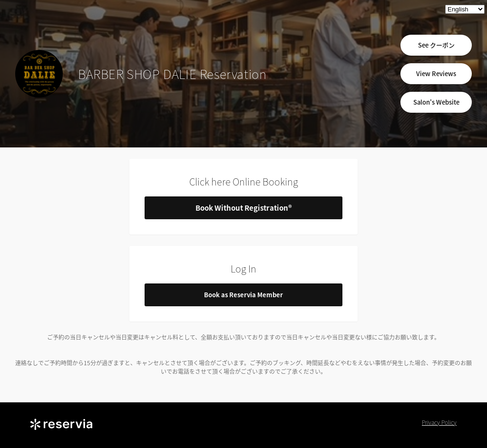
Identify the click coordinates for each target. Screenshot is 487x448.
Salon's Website (436, 102)
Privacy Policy (439, 422)
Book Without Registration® (244, 208)
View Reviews (436, 73)
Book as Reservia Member (243, 295)
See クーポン (436, 45)
